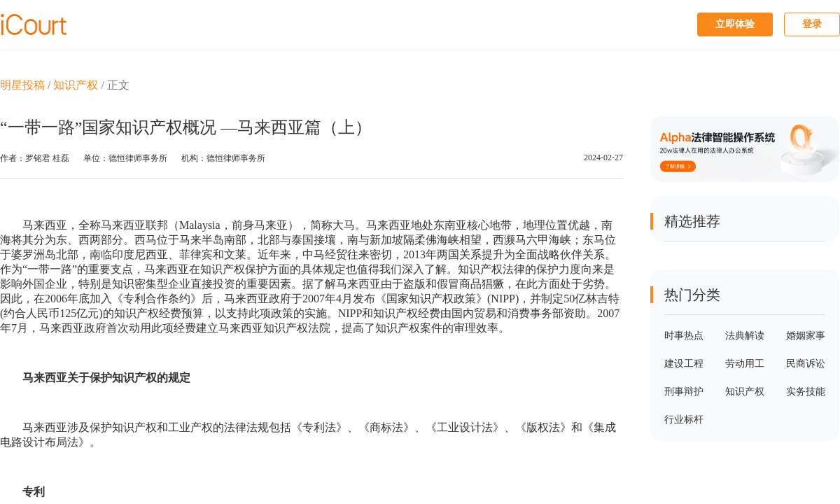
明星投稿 (22, 85)
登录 (812, 24)
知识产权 (76, 85)
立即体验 (735, 24)
